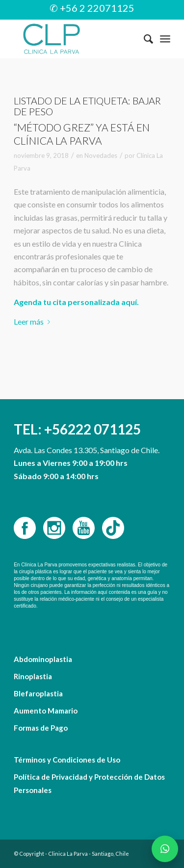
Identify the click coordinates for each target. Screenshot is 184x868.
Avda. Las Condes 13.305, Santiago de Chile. (87, 450)
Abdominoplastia (43, 659)
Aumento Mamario (46, 711)
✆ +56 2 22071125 (92, 8)
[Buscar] (144, 39)
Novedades (101, 155)
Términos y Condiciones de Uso (67, 760)
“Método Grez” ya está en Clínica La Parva (82, 134)
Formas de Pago (41, 728)
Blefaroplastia (38, 693)
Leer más (34, 321)
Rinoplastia (33, 676)
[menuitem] (144, 39)
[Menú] (165, 39)
